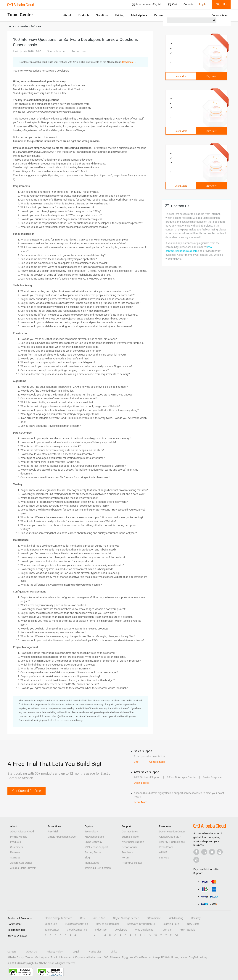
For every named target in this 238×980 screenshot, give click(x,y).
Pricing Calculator (132, 863)
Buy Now (211, 76)
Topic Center (52, 930)
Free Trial (53, 832)
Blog (87, 858)
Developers (121, 930)
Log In (203, 4)
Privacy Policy (55, 952)
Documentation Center (172, 832)
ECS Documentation (76, 924)
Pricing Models (19, 837)
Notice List (95, 952)
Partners (159, 15)
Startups (15, 858)
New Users (193, 924)
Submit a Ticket (131, 837)
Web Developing (144, 930)
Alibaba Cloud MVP (170, 837)
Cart (172, 4)
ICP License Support (96, 847)
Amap (156, 957)
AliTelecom (145, 957)
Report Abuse (130, 847)
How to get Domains (108, 924)
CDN (83, 918)
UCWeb (165, 957)
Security (196, 918)
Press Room (166, 847)
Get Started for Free (26, 791)
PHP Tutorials (187, 930)
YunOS (134, 957)
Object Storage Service (126, 918)
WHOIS (163, 852)
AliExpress (79, 957)
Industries (101, 930)
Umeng (175, 957)
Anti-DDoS (99, 918)
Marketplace (139, 15)
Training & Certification (98, 868)
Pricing (120, 15)
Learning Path (171, 924)
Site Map (164, 858)
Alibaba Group (16, 957)
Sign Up (221, 4)
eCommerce (154, 918)
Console (188, 4)
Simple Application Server (62, 837)
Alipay (204, 957)
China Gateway (93, 842)
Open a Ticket (142, 783)
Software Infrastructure (141, 924)
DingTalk (194, 957)
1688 (105, 957)
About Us (32, 952)
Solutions (102, 15)
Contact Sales (220, 15)
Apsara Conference (21, 863)
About (67, 15)
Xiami (184, 957)
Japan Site (51, 924)
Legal (76, 952)
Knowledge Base (94, 837)
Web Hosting (176, 918)
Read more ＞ (129, 62)
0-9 (177, 935)
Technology (91, 832)
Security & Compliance (172, 842)
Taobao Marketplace (37, 957)
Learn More (181, 76)
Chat (137, 762)
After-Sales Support (133, 842)
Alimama (115, 957)
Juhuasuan (65, 957)
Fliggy (125, 957)
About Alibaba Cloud (22, 832)
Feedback (127, 852)
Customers (17, 847)
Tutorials (166, 930)
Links (114, 952)
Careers (12, 952)
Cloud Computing (77, 930)
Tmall (54, 957)
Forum (126, 858)
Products (84, 15)
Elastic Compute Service (58, 918)
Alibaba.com (94, 957)
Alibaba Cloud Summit (23, 868)
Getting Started (93, 852)
